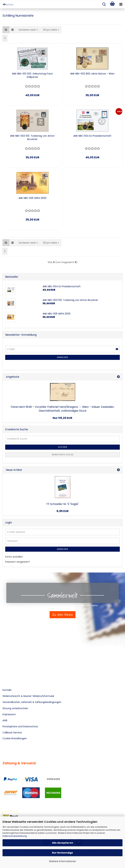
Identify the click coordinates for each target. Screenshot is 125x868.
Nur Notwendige (62, 853)
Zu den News (63, 615)
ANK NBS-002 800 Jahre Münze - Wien (92, 74)
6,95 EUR (63, 511)
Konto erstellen (14, 557)
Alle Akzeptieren (63, 843)
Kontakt (7, 690)
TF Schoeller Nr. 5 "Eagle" (62, 504)
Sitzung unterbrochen (15, 708)
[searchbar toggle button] (104, 4)
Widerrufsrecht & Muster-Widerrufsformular (28, 696)
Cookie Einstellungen (15, 738)
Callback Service (12, 733)
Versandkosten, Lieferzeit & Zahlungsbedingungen (32, 702)
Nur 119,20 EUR (62, 418)
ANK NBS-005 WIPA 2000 (32, 198)
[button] (6, 30)
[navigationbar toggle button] (121, 4)
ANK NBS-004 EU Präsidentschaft (92, 136)
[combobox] (28, 30)
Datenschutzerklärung (15, 836)
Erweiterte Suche (63, 455)
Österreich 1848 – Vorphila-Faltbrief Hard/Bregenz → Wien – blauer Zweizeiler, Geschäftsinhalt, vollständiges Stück (63, 409)
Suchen (63, 447)
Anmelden (62, 357)
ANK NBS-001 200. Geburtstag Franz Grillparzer (32, 75)
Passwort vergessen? (17, 562)
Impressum (9, 714)
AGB (5, 720)
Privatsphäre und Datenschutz (20, 726)
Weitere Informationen (63, 861)
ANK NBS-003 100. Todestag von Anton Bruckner (32, 137)
